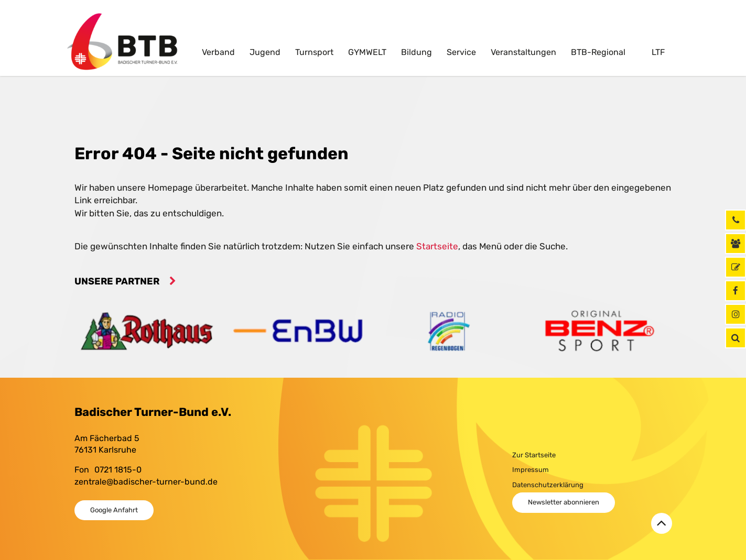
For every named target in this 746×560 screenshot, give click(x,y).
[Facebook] (736, 291)
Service (461, 52)
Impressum (531, 470)
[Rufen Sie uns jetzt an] (736, 220)
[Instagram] (736, 314)
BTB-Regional (598, 52)
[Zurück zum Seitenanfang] (662, 523)
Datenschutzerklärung (548, 485)
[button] (736, 338)
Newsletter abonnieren (564, 502)
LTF (657, 52)
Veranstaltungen (523, 52)
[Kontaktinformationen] (736, 244)
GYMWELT (367, 52)
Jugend (265, 52)
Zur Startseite (534, 455)
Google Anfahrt (114, 510)
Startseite (437, 246)
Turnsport (314, 52)
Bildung (417, 52)
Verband (218, 52)
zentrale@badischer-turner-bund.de (146, 482)
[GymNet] (736, 267)
